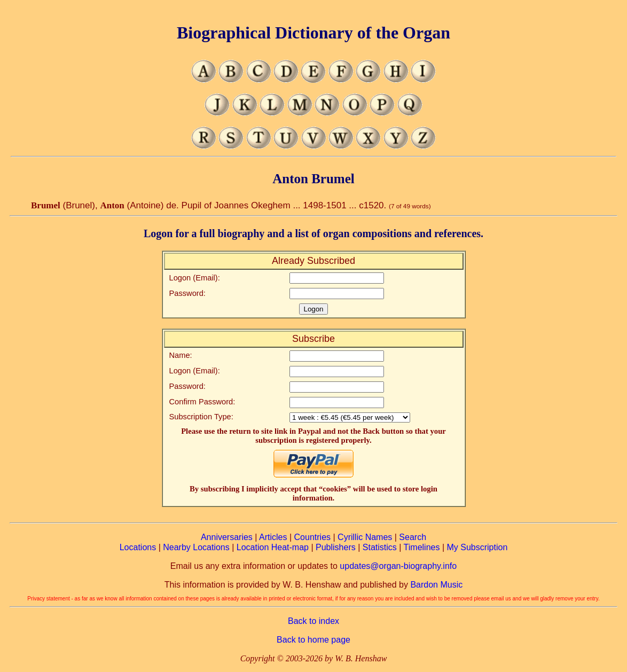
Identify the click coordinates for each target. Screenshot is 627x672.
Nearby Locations (196, 547)
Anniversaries (227, 537)
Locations (138, 547)
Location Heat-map (273, 547)
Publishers (336, 547)
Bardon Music (436, 585)
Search (413, 537)
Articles (273, 537)
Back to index (313, 621)
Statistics (380, 547)
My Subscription (477, 547)
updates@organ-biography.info (398, 566)
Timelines (422, 547)
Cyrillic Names (365, 537)
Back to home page (313, 640)
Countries (312, 537)
